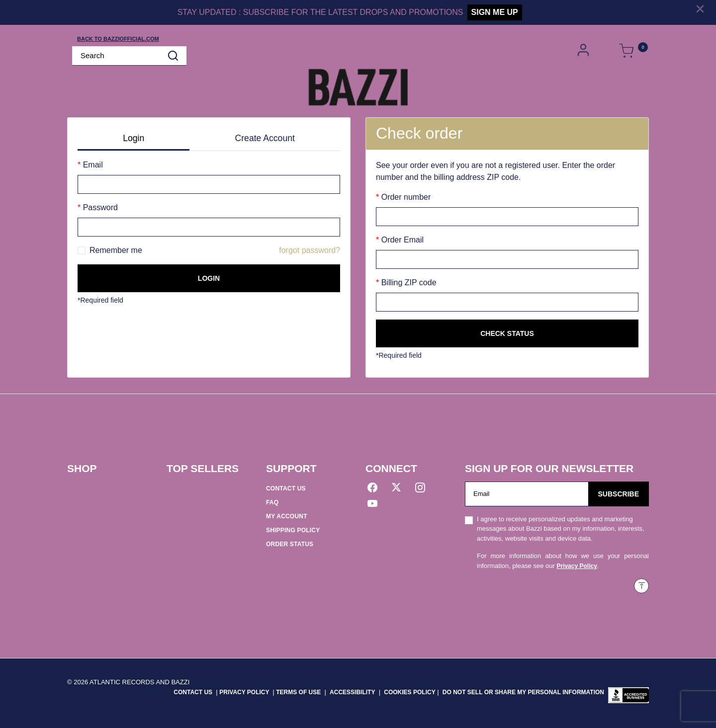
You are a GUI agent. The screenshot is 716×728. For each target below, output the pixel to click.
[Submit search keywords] (173, 56)
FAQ (272, 502)
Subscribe (619, 494)
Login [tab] (134, 138)
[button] (584, 50)
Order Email (401, 240)
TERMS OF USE (298, 692)
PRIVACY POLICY (245, 692)
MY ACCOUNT (287, 516)
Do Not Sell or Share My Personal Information (523, 692)
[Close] (700, 8)
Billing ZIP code (407, 283)
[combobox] (129, 56)
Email (91, 165)
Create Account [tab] (265, 138)
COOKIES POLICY (409, 692)
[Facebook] (372, 489)
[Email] (527, 494)
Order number (405, 197)
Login (209, 278)
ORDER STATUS (290, 544)
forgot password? (310, 250)
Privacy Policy (577, 566)
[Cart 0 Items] (626, 51)
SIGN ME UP (495, 12)
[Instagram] (420, 489)
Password (99, 207)
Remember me (116, 250)
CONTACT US (286, 488)
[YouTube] (372, 505)
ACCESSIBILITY (352, 692)
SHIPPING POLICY (293, 530)
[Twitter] (396, 489)
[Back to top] (641, 586)
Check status (507, 333)
